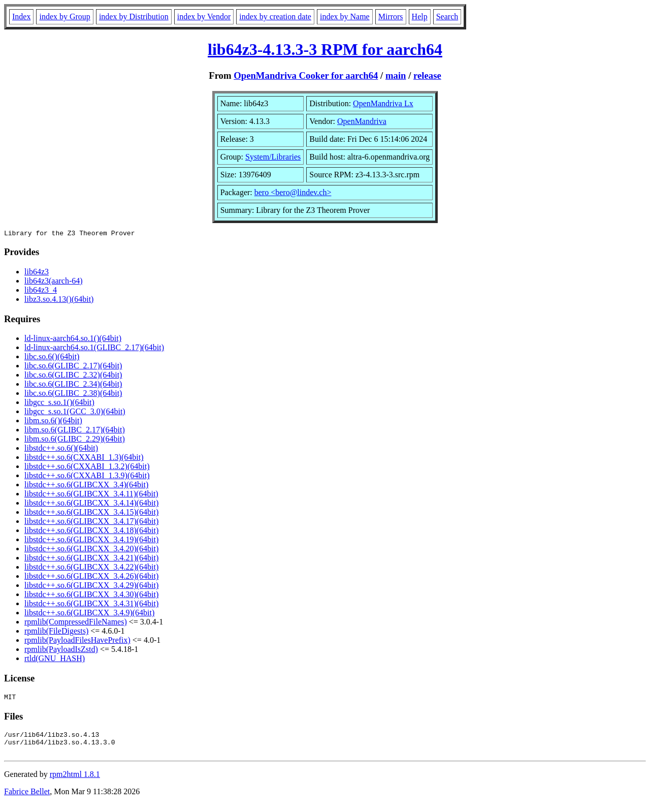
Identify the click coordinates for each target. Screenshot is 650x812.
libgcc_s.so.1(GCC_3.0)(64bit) (75, 413)
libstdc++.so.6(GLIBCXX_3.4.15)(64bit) (91, 513)
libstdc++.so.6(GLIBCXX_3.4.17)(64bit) (91, 523)
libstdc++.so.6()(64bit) (61, 449)
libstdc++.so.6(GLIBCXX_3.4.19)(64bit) (91, 541)
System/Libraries (273, 157)
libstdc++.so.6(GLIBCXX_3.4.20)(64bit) (91, 550)
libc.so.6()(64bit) (52, 358)
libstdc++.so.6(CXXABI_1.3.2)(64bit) (87, 468)
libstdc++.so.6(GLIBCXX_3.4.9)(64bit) (89, 614)
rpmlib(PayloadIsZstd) (61, 651)
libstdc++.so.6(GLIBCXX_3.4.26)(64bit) (91, 577)
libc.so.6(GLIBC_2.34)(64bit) (73, 385)
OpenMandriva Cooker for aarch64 (306, 75)
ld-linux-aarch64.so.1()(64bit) (73, 340)
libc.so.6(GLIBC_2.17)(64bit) (73, 367)
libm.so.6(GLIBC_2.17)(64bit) (75, 431)
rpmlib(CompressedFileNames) (76, 623)
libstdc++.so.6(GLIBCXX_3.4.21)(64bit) (91, 559)
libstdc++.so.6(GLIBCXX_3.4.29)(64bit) (91, 587)
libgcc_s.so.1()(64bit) (59, 404)
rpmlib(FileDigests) (56, 632)
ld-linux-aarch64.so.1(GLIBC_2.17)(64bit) (94, 349)
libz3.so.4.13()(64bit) (59, 301)
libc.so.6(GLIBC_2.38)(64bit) (73, 395)
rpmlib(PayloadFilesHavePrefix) (77, 642)
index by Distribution (134, 17)
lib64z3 (37, 273)
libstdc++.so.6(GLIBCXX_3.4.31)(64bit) (91, 605)
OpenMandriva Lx (383, 103)
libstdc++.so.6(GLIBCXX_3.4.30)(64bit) (91, 596)
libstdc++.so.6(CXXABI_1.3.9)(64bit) (87, 477)
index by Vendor (204, 17)
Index (21, 17)
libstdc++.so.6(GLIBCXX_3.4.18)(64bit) (91, 532)
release (427, 75)
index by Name (345, 17)
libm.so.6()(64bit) (53, 422)
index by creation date (275, 17)
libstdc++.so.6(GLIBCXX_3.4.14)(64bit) (91, 504)
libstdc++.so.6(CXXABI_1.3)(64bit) (84, 459)
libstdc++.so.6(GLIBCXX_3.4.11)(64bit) (91, 495)
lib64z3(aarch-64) (54, 282)
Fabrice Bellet (27, 799)
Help (420, 17)
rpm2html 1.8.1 (75, 782)
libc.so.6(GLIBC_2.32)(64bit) (73, 376)
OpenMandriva (362, 121)
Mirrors (391, 17)
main (396, 75)
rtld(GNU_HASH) (55, 660)
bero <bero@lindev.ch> (293, 192)
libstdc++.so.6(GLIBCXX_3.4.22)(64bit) (91, 568)
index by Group (64, 17)
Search (447, 17)
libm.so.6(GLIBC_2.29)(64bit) (75, 440)
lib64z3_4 (41, 291)
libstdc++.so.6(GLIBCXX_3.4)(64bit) (86, 486)
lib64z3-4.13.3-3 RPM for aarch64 (325, 49)
